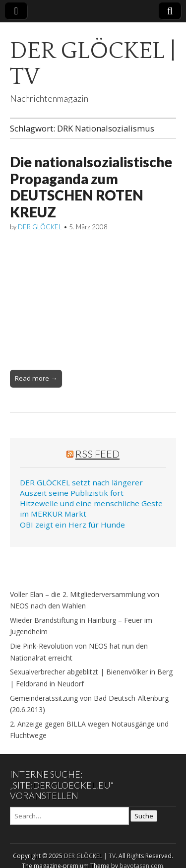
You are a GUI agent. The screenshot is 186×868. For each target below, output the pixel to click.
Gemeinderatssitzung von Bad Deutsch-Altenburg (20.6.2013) (89, 704)
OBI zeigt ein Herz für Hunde (72, 525)
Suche (144, 816)
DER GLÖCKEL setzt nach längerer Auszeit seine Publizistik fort (81, 488)
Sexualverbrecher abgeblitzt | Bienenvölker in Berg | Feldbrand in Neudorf (91, 678)
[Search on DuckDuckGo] (69, 816)
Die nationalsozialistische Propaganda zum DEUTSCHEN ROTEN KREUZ (91, 187)
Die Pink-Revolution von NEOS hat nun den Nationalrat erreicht (79, 652)
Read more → (36, 378)
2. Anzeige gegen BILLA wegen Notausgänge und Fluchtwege (89, 730)
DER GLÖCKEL (40, 227)
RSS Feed (97, 454)
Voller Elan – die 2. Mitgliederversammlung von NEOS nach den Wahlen (85, 600)
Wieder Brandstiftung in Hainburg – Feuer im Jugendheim (81, 626)
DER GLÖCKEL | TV (93, 64)
